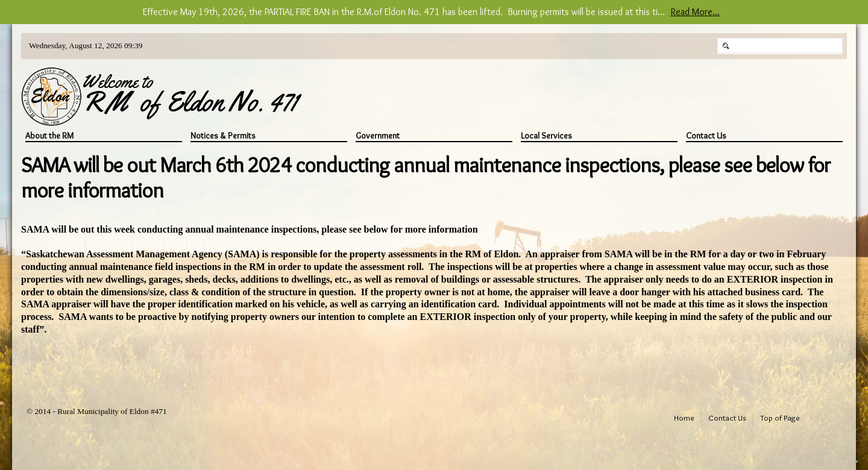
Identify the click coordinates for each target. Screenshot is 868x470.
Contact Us (706, 136)
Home (684, 418)
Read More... (695, 12)
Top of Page (780, 418)
